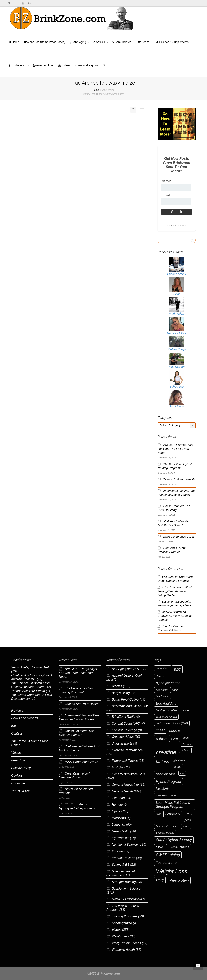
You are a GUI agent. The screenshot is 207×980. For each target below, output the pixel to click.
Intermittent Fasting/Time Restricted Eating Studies (175, 591)
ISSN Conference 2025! (179, 537)
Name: (166, 181)
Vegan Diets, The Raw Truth (31, 667)
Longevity (119, 825)
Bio (13, 726)
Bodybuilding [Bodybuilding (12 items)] (166, 703)
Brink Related (122, 42)
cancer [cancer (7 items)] (186, 710)
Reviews (17, 710)
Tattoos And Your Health (179, 479)
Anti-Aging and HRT (126, 669)
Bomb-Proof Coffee (125, 700)
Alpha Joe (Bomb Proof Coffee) (44, 42)
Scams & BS (121, 865)
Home (14, 42)
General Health (122, 791)
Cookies (17, 776)
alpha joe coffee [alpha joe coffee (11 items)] (168, 683)
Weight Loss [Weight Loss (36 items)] (172, 871)
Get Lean (118, 798)
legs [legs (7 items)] (158, 814)
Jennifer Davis (171, 626)
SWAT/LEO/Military (125, 899)
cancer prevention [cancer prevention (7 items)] (166, 717)
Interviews (119, 818)
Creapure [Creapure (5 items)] (187, 744)
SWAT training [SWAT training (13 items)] (168, 855)
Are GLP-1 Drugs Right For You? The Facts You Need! (175, 449)
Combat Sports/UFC (126, 723)
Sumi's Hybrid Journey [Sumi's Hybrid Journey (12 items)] (174, 840)
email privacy (182, 225)
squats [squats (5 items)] (186, 826)
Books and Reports (87, 65)
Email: (166, 195)
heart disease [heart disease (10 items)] (166, 774)
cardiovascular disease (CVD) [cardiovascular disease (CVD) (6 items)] (172, 723)
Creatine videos (123, 737)
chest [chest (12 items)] (160, 730)
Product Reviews (124, 858)
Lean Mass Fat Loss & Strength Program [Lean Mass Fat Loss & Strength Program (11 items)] (173, 805)
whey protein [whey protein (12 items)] (179, 880)
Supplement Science (126, 889)
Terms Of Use (21, 791)
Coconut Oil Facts (169, 630)
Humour (117, 805)
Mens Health (121, 831)
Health (144, 42)
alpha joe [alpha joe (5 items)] (160, 676)
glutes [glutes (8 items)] (177, 767)
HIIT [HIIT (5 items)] (182, 773)
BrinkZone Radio (123, 717)
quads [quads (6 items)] (175, 826)
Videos (64, 65)
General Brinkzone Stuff (128, 774)
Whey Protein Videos (126, 943)
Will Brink (168, 577)
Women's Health (123, 950)
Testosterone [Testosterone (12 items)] (166, 862)
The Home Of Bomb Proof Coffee (29, 743)
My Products (120, 838)
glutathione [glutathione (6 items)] (180, 760)
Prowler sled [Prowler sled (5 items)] (162, 826)
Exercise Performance (127, 750)
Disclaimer (19, 783)
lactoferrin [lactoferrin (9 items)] (163, 789)
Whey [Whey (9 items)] (160, 880)
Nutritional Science (125, 845)
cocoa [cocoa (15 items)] (174, 730)
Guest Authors (43, 65)
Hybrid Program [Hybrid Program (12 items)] (169, 781)
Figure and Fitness (125, 761)
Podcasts (118, 851)
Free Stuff (18, 760)
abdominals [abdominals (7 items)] (163, 668)
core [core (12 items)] (175, 738)
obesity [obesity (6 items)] (188, 814)
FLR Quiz (118, 767)
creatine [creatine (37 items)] (166, 752)
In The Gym (18, 65)
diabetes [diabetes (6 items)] (185, 750)
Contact (17, 733)
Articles (99, 42)
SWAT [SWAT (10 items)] (161, 847)
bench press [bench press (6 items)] (163, 696)
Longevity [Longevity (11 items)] (173, 814)
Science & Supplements (172, 42)
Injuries (117, 811)
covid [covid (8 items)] (186, 738)
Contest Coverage (124, 730)
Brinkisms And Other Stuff (130, 706)
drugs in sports (122, 743)
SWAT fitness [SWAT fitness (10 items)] (179, 847)
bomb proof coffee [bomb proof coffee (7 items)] (167, 710)
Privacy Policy (21, 768)
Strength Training (124, 882)
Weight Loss (120, 936)
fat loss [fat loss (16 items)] (163, 761)
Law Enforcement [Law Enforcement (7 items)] (166, 796)
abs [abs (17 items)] (177, 669)
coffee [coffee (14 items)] (161, 739)
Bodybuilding (121, 693)
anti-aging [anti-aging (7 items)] (162, 690)
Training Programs (125, 916)
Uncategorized (122, 923)
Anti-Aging (79, 42)
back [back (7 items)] (175, 690)
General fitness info (125, 785)
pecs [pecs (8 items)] (188, 820)
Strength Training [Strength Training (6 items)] (165, 833)
